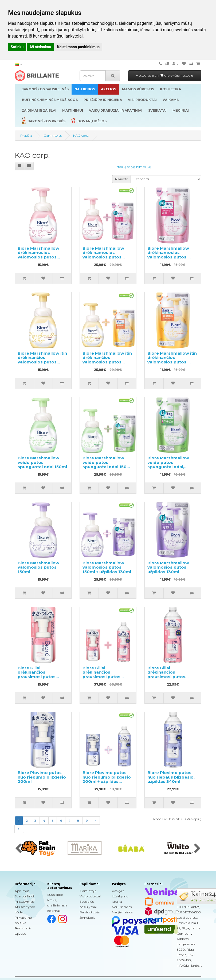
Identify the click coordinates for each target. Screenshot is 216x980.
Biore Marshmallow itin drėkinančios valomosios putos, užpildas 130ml (172, 360)
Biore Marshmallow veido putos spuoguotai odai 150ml (42, 462)
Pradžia (26, 135)
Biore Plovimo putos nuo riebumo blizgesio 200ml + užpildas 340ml (107, 779)
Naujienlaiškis (122, 912)
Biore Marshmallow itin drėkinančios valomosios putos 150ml (42, 360)
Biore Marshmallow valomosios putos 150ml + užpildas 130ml (107, 567)
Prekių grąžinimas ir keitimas (57, 905)
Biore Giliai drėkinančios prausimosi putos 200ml (37, 675)
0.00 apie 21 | (165, 76)
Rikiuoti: (121, 179)
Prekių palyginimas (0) (133, 167)
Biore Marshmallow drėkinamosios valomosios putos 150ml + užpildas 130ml (107, 255)
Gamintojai (88, 891)
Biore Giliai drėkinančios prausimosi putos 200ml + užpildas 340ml (101, 677)
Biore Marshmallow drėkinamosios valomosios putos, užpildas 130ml (168, 255)
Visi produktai (90, 896)
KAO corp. (81, 135)
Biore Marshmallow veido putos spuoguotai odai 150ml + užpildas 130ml (107, 465)
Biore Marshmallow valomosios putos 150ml (38, 567)
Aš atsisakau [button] (40, 47)
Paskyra (118, 891)
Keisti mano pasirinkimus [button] (78, 47)
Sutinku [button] (17, 47)
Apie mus (22, 891)
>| (19, 829)
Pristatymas (24, 902)
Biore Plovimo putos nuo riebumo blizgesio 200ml (42, 777)
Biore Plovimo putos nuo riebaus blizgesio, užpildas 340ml (171, 777)
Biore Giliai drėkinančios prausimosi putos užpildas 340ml (166, 675)
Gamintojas (53, 135)
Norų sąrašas (122, 907)
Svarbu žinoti (25, 896)
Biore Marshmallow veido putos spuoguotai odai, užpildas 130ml (168, 465)
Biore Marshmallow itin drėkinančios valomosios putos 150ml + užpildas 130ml (107, 360)
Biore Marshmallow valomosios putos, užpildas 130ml (168, 567)
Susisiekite (55, 895)
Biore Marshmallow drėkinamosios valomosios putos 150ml (38, 255)
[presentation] (19, 849)
